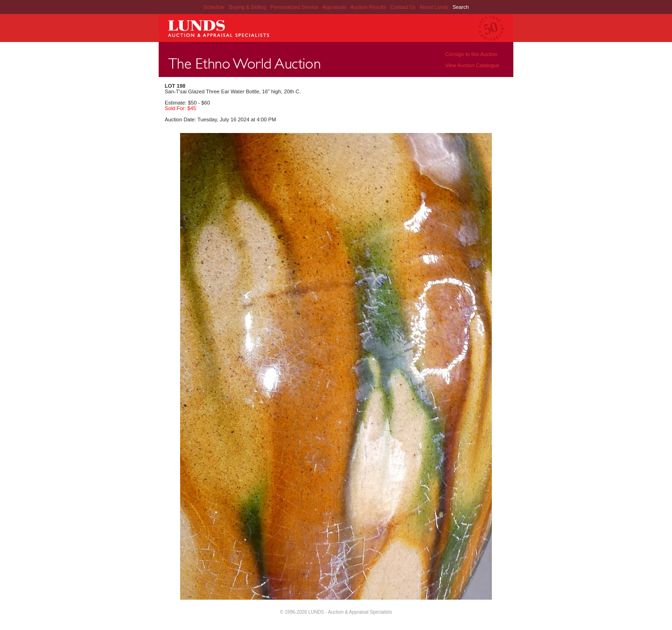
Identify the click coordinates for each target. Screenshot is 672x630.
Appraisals (335, 7)
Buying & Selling (248, 7)
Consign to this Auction (471, 54)
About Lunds (435, 7)
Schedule (214, 7)
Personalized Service (295, 7)
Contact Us (403, 7)
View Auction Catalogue (472, 65)
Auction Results (369, 7)
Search (461, 7)
